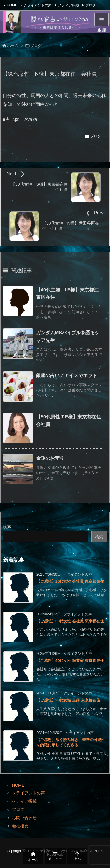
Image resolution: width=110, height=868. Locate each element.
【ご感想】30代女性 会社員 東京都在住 (70, 621)
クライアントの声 (38, 5)
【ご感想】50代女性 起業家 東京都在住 (70, 661)
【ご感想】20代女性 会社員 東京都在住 (70, 581)
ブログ (91, 5)
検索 (7, 527)
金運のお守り (50, 458)
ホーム (13, 46)
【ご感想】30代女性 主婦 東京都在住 (68, 700)
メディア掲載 (69, 5)
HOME (12, 5)
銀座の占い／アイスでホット (67, 375)
